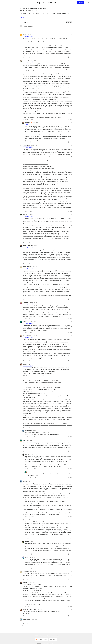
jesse (27, 557)
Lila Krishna (26, 146)
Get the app (53, 639)
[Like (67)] (33, 11)
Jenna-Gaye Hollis (27, 266)
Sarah (24, 35)
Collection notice (55, 636)
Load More (23, 626)
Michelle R (28, 454)
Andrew (27, 541)
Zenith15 (25, 322)
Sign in (88, 3)
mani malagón (27, 364)
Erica (24, 440)
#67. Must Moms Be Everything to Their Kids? (33, 9)
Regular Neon (27, 619)
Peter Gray (22, 10)
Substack (39, 643)
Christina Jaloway (27, 302)
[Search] (72, 3)
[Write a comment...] (48, 29)
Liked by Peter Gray (28, 36)
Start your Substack (41, 639)
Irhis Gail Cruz (27, 336)
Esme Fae (25, 60)
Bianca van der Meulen (29, 610)
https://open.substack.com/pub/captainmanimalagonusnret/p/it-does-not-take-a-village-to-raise (47, 425)
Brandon (25, 215)
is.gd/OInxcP (31, 397)
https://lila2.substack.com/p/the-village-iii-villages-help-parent (39, 169)
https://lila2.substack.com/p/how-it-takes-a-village (36, 164)
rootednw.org (42, 235)
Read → (22, 17)
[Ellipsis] (71, 35)
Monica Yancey (27, 572)
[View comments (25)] (37, 11)
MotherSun (28, 430)
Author (27, 124)
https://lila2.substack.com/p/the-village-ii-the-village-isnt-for (38, 166)
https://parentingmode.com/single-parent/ (34, 393)
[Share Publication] (75, 3)
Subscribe (80, 3)
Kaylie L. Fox (26, 582)
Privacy (45, 636)
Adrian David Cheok (28, 245)
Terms (48, 636)
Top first (69, 22)
